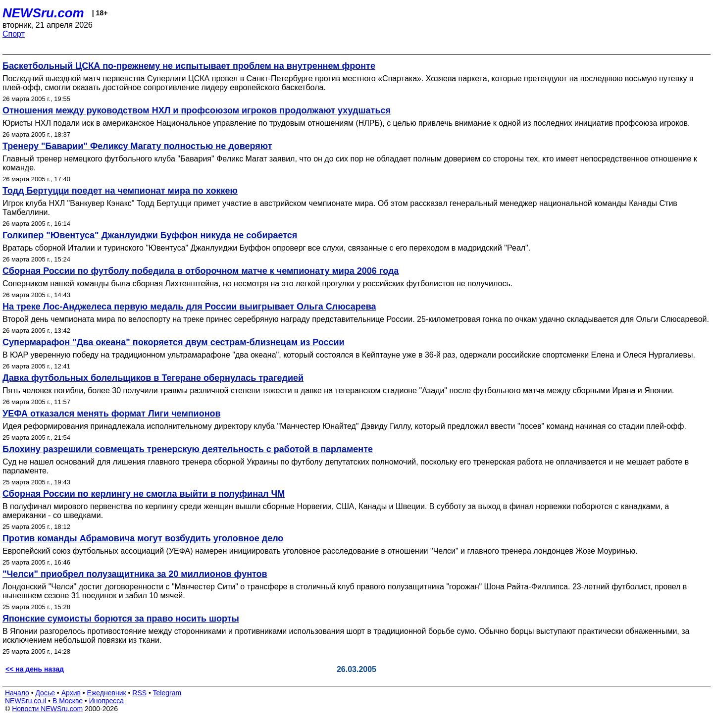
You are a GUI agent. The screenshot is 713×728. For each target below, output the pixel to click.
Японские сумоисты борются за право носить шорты (121, 619)
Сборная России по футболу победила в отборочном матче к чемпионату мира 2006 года (201, 271)
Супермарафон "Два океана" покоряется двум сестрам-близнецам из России (174, 342)
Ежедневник (107, 693)
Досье (45, 693)
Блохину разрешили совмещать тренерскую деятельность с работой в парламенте (188, 449)
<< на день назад (35, 669)
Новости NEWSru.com (47, 709)
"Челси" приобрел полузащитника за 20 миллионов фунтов (135, 574)
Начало (17, 693)
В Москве (68, 701)
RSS (139, 693)
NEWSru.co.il (25, 701)
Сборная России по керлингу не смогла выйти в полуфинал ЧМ (144, 494)
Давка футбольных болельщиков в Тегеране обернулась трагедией (153, 378)
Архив (71, 693)
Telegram (167, 693)
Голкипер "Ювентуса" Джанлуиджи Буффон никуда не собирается (150, 235)
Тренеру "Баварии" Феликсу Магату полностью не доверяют (137, 146)
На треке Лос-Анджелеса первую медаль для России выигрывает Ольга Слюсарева (189, 307)
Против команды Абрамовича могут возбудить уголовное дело (143, 538)
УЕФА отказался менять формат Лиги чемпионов (112, 414)
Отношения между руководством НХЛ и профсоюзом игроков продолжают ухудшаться (197, 110)
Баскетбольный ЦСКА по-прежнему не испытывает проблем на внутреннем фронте (189, 66)
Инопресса (107, 701)
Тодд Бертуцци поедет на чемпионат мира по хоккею (120, 191)
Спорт (14, 34)
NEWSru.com (43, 13)
